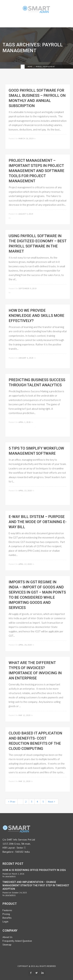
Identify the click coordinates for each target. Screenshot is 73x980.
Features (7, 910)
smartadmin (11, 876)
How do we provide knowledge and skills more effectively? (36, 316)
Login (6, 922)
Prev (12, 802)
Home (30, 67)
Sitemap (7, 945)
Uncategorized (19, 218)
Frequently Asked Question (17, 941)
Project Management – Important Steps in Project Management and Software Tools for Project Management (36, 171)
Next (52, 802)
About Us (7, 937)
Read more (61, 138)
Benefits (7, 918)
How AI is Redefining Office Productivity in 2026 (34, 870)
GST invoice (29, 426)
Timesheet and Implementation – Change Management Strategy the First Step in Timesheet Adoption (36, 885)
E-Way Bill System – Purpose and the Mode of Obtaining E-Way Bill (38, 522)
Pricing (6, 914)
